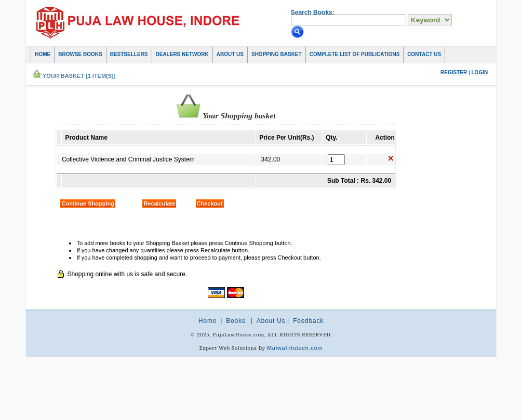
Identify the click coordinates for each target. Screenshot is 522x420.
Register (454, 72)
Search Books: (313, 12)
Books (236, 321)
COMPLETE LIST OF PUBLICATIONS (355, 54)
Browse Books (80, 54)
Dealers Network (182, 54)
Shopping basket (277, 54)
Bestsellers (129, 54)
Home (43, 54)
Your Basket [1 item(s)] (79, 76)
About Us (230, 54)
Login (480, 72)
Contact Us (424, 54)
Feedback (308, 321)
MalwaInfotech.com (295, 348)
